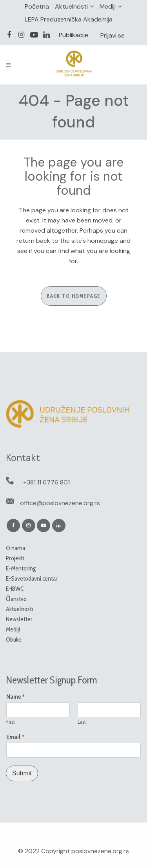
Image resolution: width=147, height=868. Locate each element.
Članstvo (16, 599)
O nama (15, 548)
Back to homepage (74, 296)
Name (16, 697)
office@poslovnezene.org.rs (60, 503)
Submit (22, 773)
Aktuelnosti (71, 6)
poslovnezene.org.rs (100, 851)
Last (82, 722)
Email (15, 737)
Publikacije (73, 35)
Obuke (14, 639)
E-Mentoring (21, 568)
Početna (37, 6)
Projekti (15, 558)
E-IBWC (15, 589)
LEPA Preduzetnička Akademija (69, 19)
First (11, 722)
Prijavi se (113, 35)
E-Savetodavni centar (32, 578)
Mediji (108, 6)
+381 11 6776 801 (46, 482)
